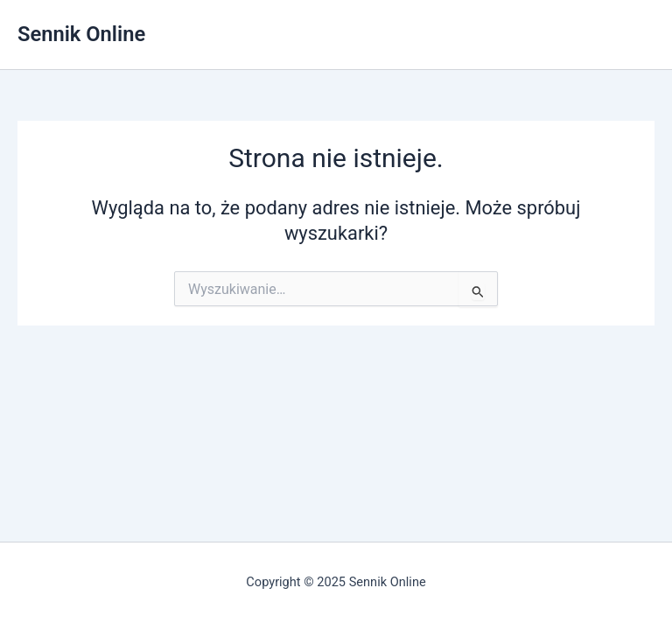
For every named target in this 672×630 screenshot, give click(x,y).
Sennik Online (81, 34)
